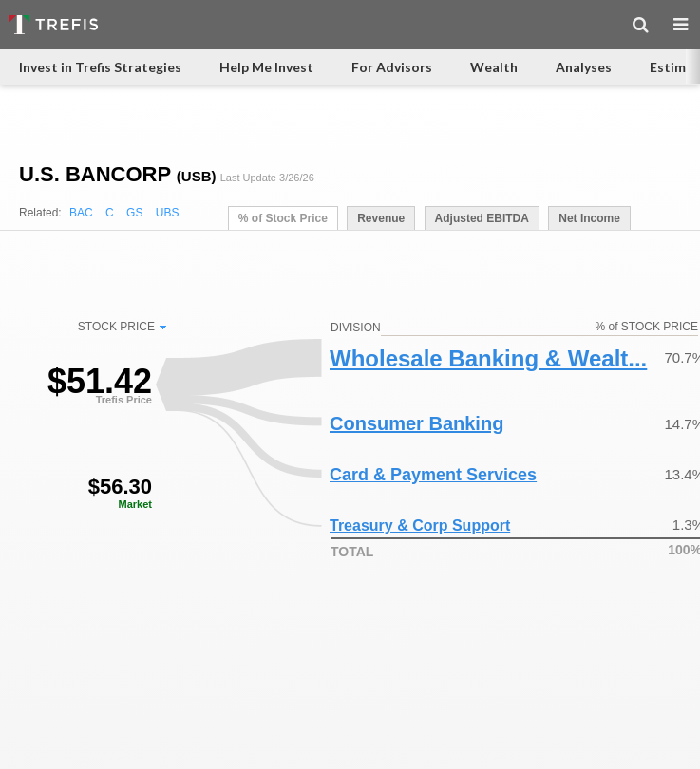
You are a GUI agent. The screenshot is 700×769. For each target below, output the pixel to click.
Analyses (584, 67)
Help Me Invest (266, 67)
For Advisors (392, 67)
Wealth (494, 67)
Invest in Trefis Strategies (100, 67)
